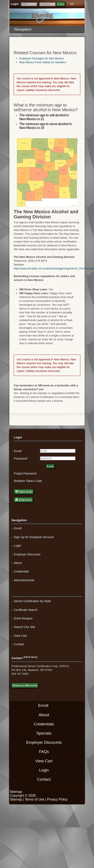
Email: (18, 451)
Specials (44, 733)
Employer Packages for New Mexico (42, 58)
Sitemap (16, 792)
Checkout (23, 499)
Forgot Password (25, 473)
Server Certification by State (32, 601)
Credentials (21, 571)
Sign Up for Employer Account (34, 537)
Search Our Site (25, 627)
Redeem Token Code (28, 481)
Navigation (48, 29)
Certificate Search (26, 610)
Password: (21, 459)
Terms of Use (34, 799)
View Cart (24, 491)
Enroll (18, 528)
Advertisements (24, 580)
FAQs (44, 752)
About (18, 563)
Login (61, 4)
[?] (72, 4)
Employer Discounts (27, 554)
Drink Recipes (23, 618)
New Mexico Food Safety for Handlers (43, 62)
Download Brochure (25, 685)
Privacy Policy (57, 799)
